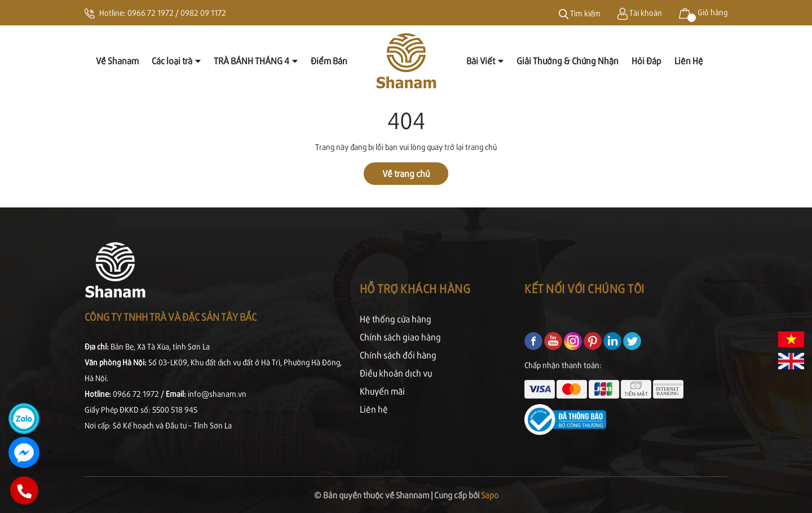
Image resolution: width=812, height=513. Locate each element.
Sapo (490, 495)
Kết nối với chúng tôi (584, 288)
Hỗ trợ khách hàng (415, 288)
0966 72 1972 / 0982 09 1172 (177, 13)
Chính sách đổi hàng (398, 355)
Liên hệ (374, 409)
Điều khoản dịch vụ (396, 373)
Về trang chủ (406, 173)
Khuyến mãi (382, 391)
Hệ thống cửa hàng (396, 319)
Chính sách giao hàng (400, 337)
